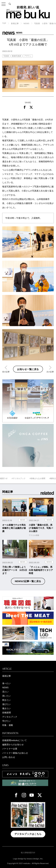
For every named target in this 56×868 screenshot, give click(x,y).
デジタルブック (10, 717)
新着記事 (15, 24)
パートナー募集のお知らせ (15, 753)
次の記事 (50, 372)
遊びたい (7, 704)
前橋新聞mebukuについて (15, 740)
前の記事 (6, 372)
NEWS (26, 24)
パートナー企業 (10, 749)
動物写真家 (17, 56)
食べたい (7, 683)
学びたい (7, 721)
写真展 (6, 56)
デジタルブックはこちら (28, 834)
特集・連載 (8, 725)
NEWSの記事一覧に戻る (28, 581)
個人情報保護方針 (28, 853)
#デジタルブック (25, 478)
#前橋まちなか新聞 (44, 478)
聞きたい (7, 700)
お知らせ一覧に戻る (28, 369)
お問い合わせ (9, 757)
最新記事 (7, 676)
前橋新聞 (7, 713)
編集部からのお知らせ (13, 745)
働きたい (7, 708)
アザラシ (28, 56)
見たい (5, 692)
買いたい (7, 696)
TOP (4, 23)
